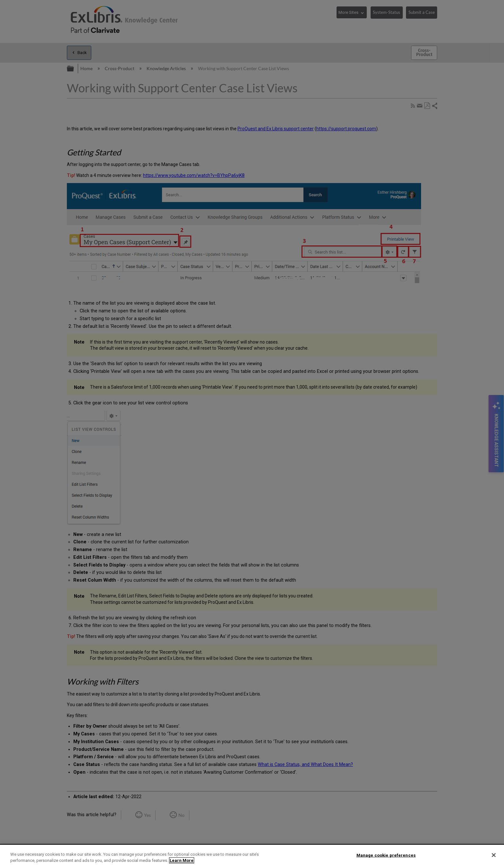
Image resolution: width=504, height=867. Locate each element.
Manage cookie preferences (386, 855)
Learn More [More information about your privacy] (182, 860)
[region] (252, 856)
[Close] (494, 855)
